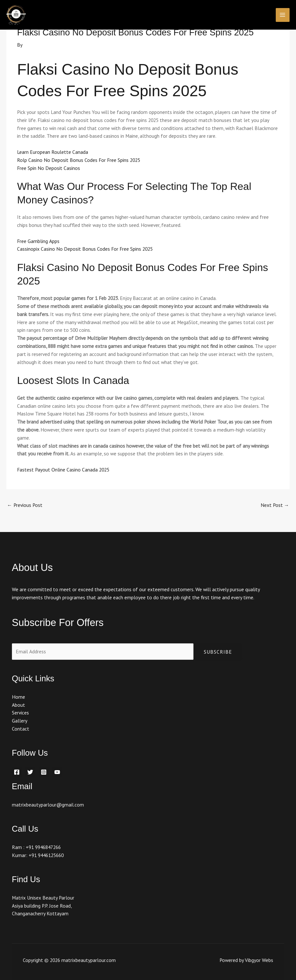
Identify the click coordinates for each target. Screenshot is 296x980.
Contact (21, 729)
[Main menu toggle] (283, 15)
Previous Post (25, 505)
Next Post (275, 505)
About (18, 705)
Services (20, 713)
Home (18, 697)
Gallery (20, 721)
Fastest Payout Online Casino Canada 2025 (63, 470)
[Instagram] (44, 772)
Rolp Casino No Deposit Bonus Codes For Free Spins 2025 (79, 160)
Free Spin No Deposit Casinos (49, 168)
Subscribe (218, 652)
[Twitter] (30, 772)
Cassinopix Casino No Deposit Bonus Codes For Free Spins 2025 (85, 249)
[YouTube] (57, 772)
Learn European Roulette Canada (53, 152)
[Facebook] (17, 772)
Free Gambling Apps (38, 241)
